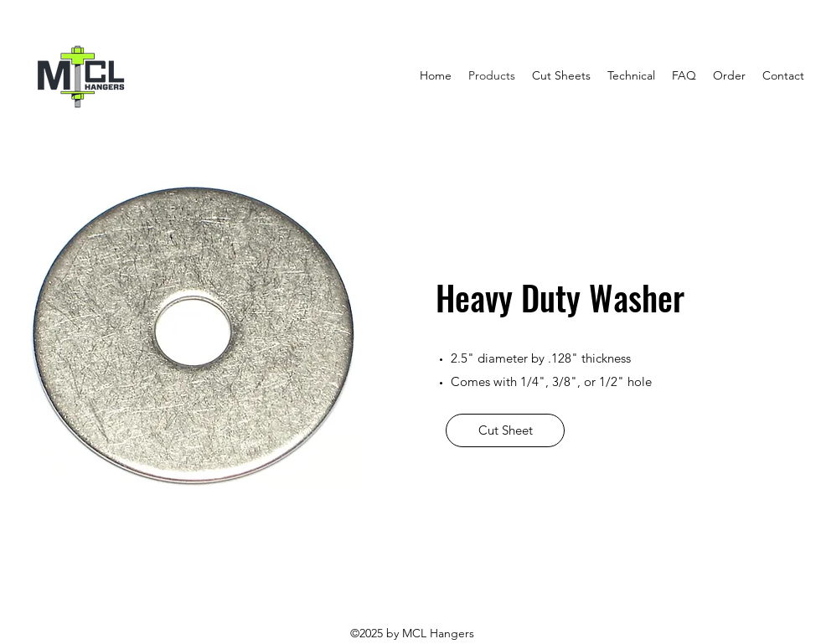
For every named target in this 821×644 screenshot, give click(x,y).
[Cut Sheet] (505, 430)
